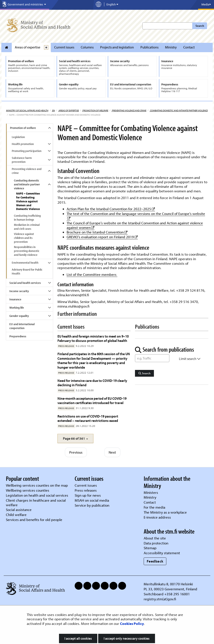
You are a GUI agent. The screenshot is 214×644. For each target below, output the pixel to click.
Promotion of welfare (95, 110)
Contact (189, 47)
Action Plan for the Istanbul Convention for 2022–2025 (111, 209)
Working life (17, 308)
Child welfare (16, 515)
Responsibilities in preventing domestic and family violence (27, 251)
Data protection (156, 543)
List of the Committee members (92, 274)
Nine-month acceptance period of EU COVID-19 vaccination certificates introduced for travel (92, 400)
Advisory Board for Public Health (27, 271)
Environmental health (25, 263)
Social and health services (25, 283)
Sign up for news (88, 495)
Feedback (155, 561)
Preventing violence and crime (129, 110)
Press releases (86, 490)
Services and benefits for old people (34, 520)
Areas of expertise (28, 47)
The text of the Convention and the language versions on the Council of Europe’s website (136, 214)
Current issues (64, 47)
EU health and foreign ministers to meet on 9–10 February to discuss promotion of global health (93, 338)
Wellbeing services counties (28, 490)
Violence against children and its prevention (24, 238)
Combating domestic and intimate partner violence (179, 110)
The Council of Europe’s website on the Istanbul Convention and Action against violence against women (135, 225)
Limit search (190, 359)
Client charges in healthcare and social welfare (36, 503)
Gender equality (19, 316)
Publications (149, 47)
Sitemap (150, 548)
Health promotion (23, 144)
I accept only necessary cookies (127, 638)
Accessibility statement (162, 553)
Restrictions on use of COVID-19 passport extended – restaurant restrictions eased (88, 418)
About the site (155, 538)
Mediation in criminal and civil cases (27, 227)
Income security (19, 291)
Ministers (151, 492)
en (53, 110)
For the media (154, 507)
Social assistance (19, 510)
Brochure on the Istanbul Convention (97, 232)
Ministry (171, 47)
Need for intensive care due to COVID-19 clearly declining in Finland (92, 383)
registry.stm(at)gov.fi (160, 599)
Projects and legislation (117, 47)
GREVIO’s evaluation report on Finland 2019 (102, 237)
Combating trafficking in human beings (27, 218)
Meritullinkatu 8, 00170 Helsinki (168, 584)
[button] (75, 438)
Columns (87, 47)
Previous (76, 452)
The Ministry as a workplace (165, 512)
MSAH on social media (92, 500)
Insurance (15, 299)
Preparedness (18, 336)
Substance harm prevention (22, 160)
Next (112, 452)
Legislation (18, 137)
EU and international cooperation (22, 326)
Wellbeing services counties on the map (37, 485)
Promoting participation (27, 151)
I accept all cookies (78, 638)
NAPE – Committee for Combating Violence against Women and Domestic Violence (28, 201)
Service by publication (92, 505)
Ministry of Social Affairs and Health (27, 110)
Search (200, 26)
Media (206, 4)
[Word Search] (152, 358)
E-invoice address (157, 517)
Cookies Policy (132, 623)
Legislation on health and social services (37, 495)
